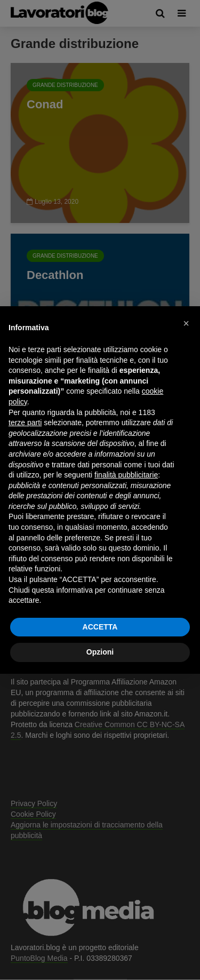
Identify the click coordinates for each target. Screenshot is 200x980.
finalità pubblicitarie (126, 475)
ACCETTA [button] (100, 627)
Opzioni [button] (100, 652)
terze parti (25, 423)
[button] (186, 323)
